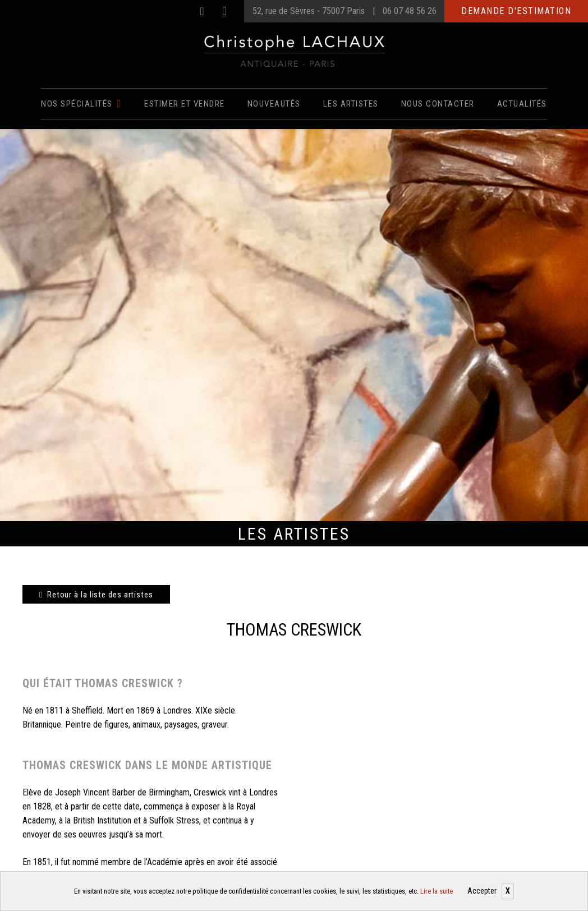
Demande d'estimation (516, 11)
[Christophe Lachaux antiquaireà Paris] (294, 50)
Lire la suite (437, 891)
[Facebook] (202, 11)
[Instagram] (224, 11)
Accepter (482, 891)
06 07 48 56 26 (410, 11)
